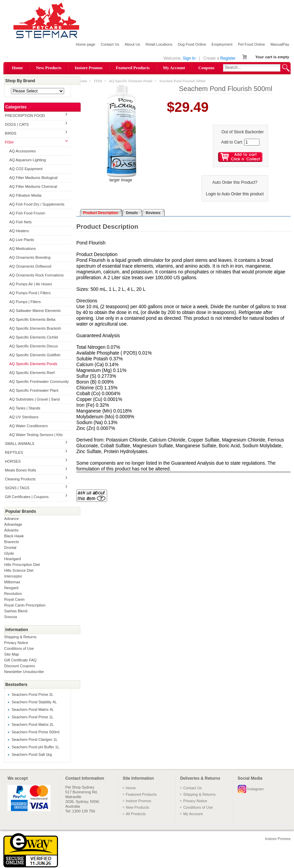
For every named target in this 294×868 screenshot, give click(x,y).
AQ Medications (23, 249)
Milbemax (12, 582)
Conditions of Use (19, 648)
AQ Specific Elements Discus (33, 346)
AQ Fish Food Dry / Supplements (37, 204)
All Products (136, 814)
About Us (133, 44)
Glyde (9, 553)
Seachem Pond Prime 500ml (35, 732)
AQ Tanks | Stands (25, 408)
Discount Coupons (19, 666)
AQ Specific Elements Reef (32, 373)
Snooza (10, 617)
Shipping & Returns (20, 637)
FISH (9, 142)
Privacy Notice (16, 643)
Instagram (256, 789)
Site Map (11, 654)
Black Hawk (14, 536)
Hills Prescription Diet (22, 565)
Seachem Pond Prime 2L (32, 694)
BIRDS (11, 133)
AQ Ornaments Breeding (30, 257)
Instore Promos (89, 68)
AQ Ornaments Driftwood (30, 266)
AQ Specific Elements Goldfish (35, 355)
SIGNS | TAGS (17, 488)
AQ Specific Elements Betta (32, 319)
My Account (174, 68)
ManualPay (280, 44)
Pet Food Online (251, 44)
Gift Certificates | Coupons (27, 497)
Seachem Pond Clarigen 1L (35, 739)
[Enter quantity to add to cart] (252, 142)
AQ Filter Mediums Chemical (33, 186)
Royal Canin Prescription (25, 605)
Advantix (11, 530)
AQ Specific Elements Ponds (33, 364)
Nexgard (11, 588)
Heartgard (12, 559)
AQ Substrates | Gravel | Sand (34, 399)
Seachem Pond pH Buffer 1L (35, 747)
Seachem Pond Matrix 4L (33, 709)
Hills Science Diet (19, 570)
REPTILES (14, 452)
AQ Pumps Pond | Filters (30, 293)
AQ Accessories (23, 151)
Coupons (206, 68)
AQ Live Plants (22, 240)
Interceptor (13, 576)
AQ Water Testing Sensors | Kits (36, 435)
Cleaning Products (20, 479)
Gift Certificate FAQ (20, 660)
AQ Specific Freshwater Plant (34, 390)
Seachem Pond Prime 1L (32, 717)
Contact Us (110, 44)
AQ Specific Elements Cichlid (33, 337)
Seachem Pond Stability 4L (34, 702)
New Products (49, 68)
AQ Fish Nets (20, 222)
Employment (222, 44)
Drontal (10, 548)
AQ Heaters (19, 231)
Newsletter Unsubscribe (24, 672)
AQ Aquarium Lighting (27, 160)
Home (17, 68)
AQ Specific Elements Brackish (35, 328)
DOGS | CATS (17, 124)
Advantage (13, 524)
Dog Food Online (192, 44)
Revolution (13, 594)
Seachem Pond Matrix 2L (33, 724)
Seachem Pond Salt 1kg (32, 754)
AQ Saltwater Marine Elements (35, 311)
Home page (85, 44)
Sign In (189, 58)
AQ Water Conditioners (28, 426)
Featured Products (133, 68)
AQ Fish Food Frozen (27, 213)
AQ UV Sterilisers (24, 417)
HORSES (13, 461)
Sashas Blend (16, 611)
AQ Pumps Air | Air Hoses (31, 284)
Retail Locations (159, 44)
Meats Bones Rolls (20, 470)
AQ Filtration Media (25, 195)
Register (228, 58)
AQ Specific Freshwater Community (39, 381)
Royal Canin (14, 599)
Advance (11, 519)
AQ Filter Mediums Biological (33, 178)
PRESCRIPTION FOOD (25, 116)
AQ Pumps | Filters (25, 302)
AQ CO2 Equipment (26, 169)
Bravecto (11, 542)
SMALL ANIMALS (19, 444)
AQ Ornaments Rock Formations (36, 275)
